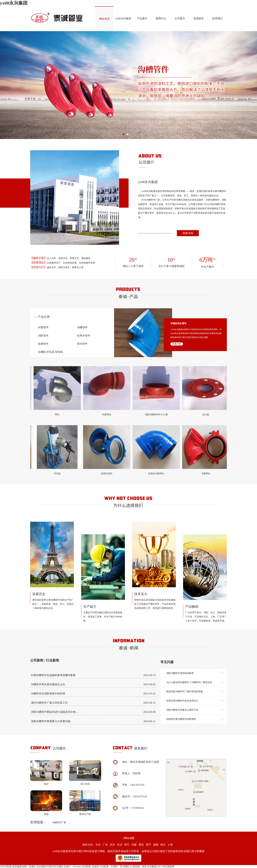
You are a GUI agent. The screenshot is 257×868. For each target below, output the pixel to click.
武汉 (112, 845)
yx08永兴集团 (14, 3)
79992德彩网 (168, 866)
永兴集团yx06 (154, 866)
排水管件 (82, 344)
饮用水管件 (84, 336)
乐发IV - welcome (72, 866)
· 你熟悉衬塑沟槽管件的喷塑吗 (181, 719)
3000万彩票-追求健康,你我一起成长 (18, 866)
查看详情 (188, 233)
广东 (105, 845)
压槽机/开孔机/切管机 (51, 352)
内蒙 (134, 845)
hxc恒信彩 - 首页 (138, 866)
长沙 (120, 845)
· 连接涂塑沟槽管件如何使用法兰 (182, 701)
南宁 (127, 845)
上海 (170, 845)
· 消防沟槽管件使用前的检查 (179, 673)
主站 (98, 845)
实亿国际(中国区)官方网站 (50, 866)
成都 (156, 845)
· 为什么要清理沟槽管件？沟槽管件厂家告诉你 (189, 682)
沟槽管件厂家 (59, 823)
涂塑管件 (43, 344)
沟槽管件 (82, 327)
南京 (163, 845)
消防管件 (43, 336)
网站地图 (129, 838)
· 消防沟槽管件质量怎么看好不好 (182, 710)
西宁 (148, 845)
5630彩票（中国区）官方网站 (114, 866)
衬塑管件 (43, 327)
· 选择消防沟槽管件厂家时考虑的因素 (184, 692)
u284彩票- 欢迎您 (90, 866)
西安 (141, 845)
